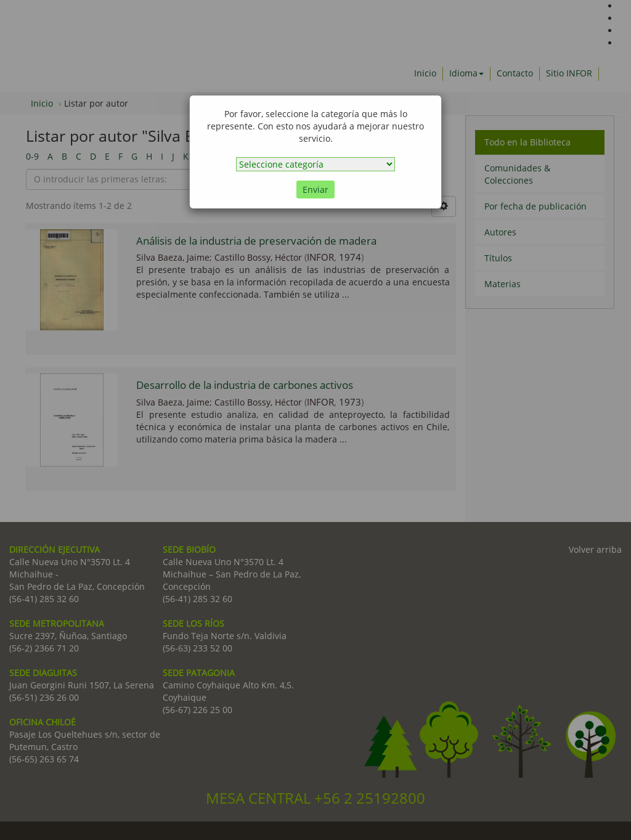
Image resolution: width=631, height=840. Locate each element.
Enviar (315, 190)
